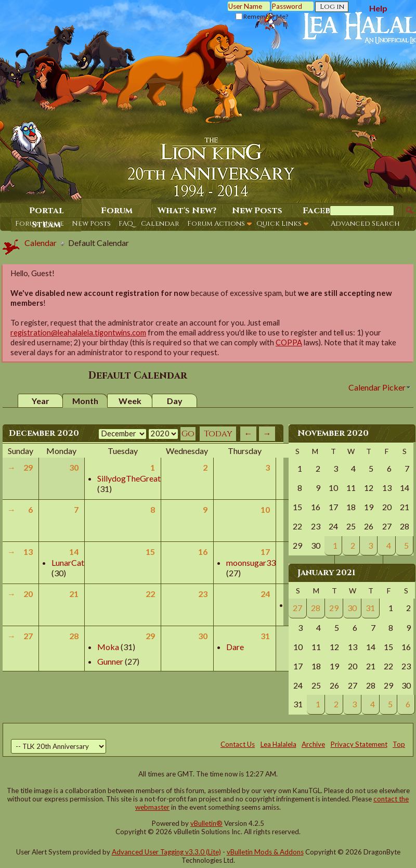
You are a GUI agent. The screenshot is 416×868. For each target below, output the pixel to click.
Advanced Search (365, 224)
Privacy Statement (359, 744)
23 (203, 594)
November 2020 (333, 433)
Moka (108, 647)
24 (265, 594)
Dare (235, 647)
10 (265, 509)
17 (265, 552)
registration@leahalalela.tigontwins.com (78, 333)
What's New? (187, 211)
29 (28, 467)
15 (150, 552)
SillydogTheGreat (129, 478)
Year (41, 401)
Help (378, 8)
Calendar (160, 224)
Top (399, 744)
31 (265, 636)
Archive (313, 744)
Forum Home (40, 224)
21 (74, 594)
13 (28, 552)
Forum (117, 211)
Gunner (110, 661)
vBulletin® (206, 823)
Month (85, 401)
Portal (47, 211)
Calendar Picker (377, 387)
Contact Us (238, 744)
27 (28, 636)
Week (130, 401)
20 (28, 594)
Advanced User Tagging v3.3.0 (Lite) (166, 852)
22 (150, 594)
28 (74, 636)
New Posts (91, 224)
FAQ (126, 224)
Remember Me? (262, 16)
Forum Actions (216, 224)
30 (74, 467)
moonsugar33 (251, 562)
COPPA (289, 342)
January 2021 (326, 573)
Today (218, 434)
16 (203, 552)
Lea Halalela (278, 744)
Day (175, 401)
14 (74, 552)
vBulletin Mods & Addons (265, 852)
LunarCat (68, 562)
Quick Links (279, 224)
